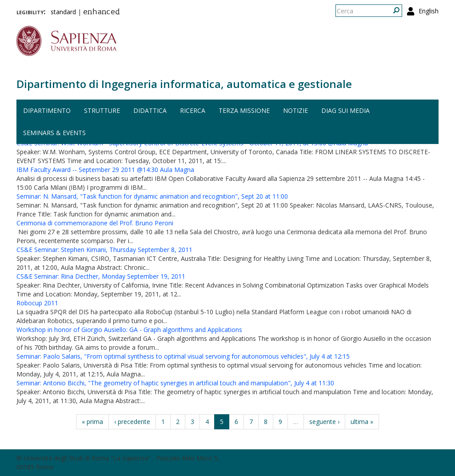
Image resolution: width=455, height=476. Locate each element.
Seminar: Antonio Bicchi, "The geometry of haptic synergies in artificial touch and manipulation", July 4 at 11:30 (175, 383)
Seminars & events (54, 133)
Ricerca (193, 110)
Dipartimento (47, 110)
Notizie (295, 110)
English (429, 11)
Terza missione (244, 110)
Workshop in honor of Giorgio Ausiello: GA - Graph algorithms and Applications (129, 330)
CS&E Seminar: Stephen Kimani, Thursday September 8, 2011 (104, 250)
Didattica (150, 110)
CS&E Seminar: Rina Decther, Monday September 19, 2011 (101, 276)
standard (63, 12)
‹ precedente (132, 422)
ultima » (362, 422)
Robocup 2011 (37, 303)
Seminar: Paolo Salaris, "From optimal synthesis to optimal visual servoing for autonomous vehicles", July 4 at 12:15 (183, 356)
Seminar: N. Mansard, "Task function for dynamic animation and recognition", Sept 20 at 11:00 (152, 196)
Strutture (102, 110)
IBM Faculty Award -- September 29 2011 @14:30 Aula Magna (105, 170)
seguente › (324, 422)
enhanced (102, 12)
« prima (92, 422)
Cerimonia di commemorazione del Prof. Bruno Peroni (95, 223)
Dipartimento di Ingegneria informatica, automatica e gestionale (184, 84)
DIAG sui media (345, 110)
